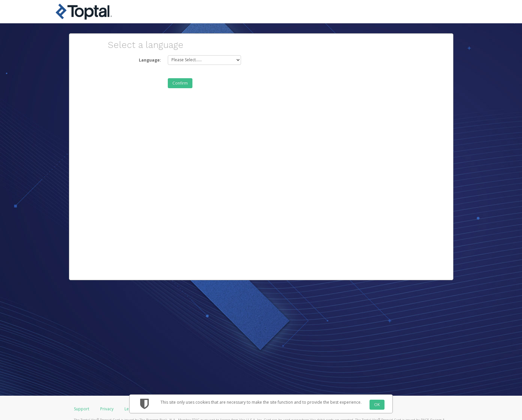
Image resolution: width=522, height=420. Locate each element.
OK (377, 405)
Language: (150, 60)
